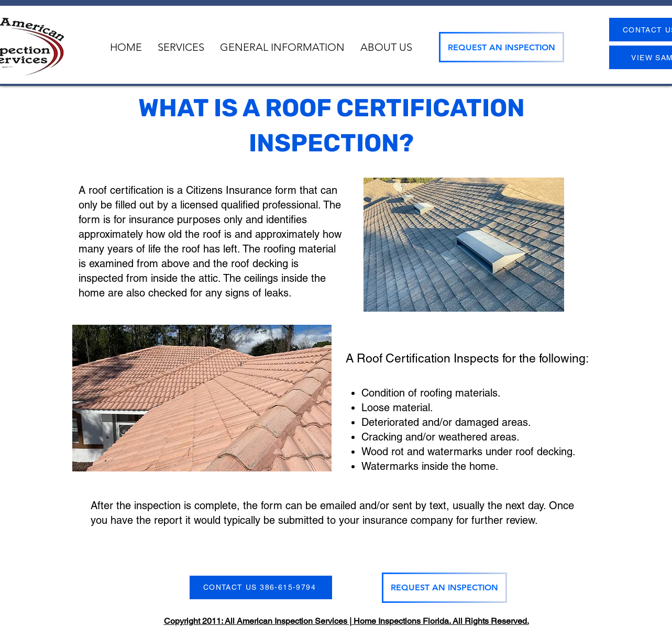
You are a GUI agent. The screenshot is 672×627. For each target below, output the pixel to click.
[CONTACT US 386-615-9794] (261, 587)
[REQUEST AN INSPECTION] (502, 47)
